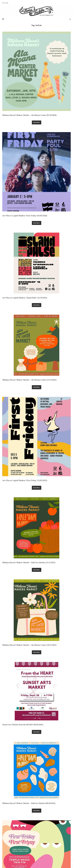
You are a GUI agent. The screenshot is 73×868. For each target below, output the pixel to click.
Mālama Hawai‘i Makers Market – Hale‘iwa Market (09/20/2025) (29, 803)
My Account (5, 3)
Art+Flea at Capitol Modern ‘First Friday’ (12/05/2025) (25, 480)
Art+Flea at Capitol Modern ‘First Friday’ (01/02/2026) (25, 216)
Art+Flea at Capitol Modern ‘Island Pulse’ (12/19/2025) (25, 298)
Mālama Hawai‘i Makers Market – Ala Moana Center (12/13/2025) (29, 380)
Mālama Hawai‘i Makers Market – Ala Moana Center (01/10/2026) (29, 115)
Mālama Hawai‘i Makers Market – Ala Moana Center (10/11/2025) (29, 645)
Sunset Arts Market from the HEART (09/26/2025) (23, 725)
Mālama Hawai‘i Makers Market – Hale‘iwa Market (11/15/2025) (29, 563)
